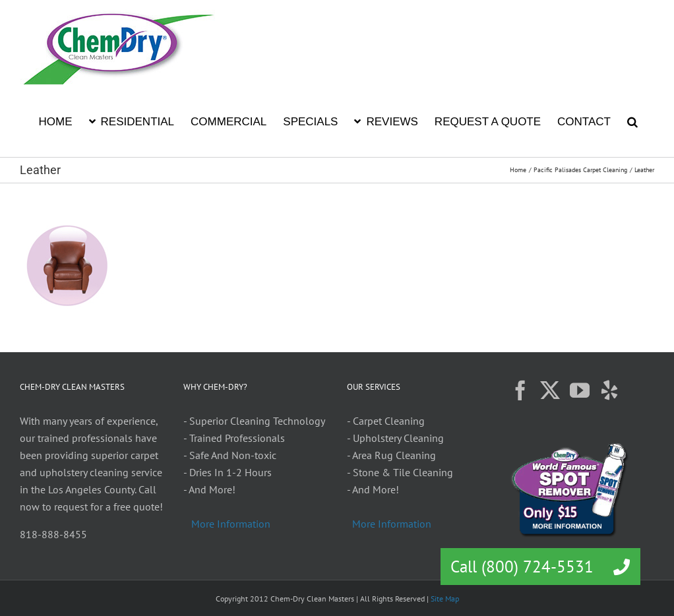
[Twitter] (550, 390)
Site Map (445, 599)
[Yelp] (609, 390)
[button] (632, 121)
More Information (231, 524)
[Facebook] (520, 390)
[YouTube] (580, 390)
